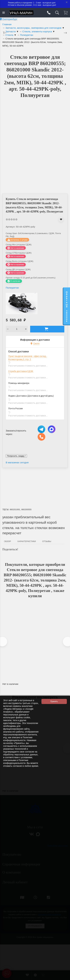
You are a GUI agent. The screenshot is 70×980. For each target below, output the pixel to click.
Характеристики (27, 541)
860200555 (26, 509)
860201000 (15, 509)
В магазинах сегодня (17, 462)
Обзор (7, 541)
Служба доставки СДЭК (21, 371)
